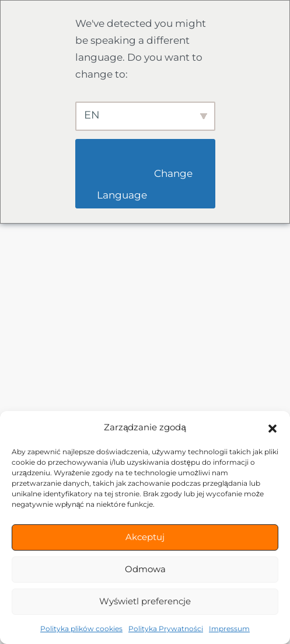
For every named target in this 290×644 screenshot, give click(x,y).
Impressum (229, 629)
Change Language (146, 184)
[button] (272, 427)
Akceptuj (145, 537)
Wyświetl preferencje (145, 601)
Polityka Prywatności (166, 629)
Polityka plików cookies (81, 629)
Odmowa (145, 569)
